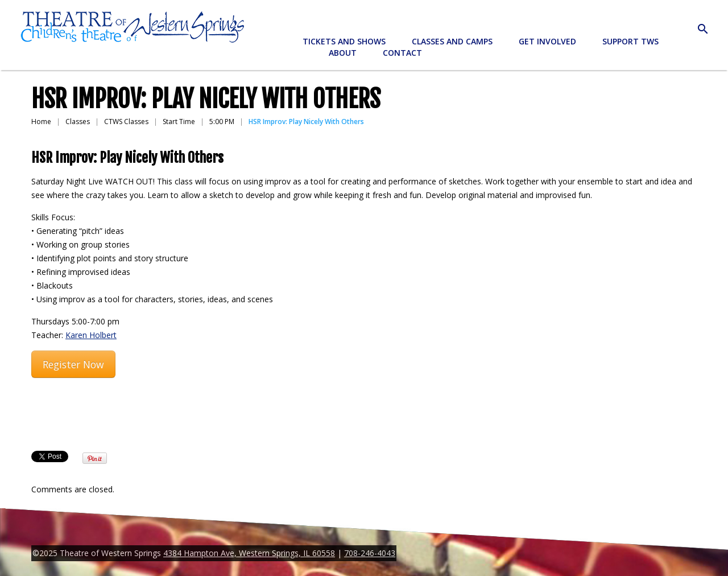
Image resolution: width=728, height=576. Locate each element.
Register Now (73, 364)
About (343, 53)
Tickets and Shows (344, 41)
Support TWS (630, 41)
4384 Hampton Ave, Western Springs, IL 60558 (249, 553)
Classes (78, 122)
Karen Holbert (91, 335)
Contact (402, 53)
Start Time (179, 122)
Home (41, 122)
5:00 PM (222, 122)
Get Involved (547, 41)
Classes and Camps (452, 41)
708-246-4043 (370, 553)
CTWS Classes (126, 122)
